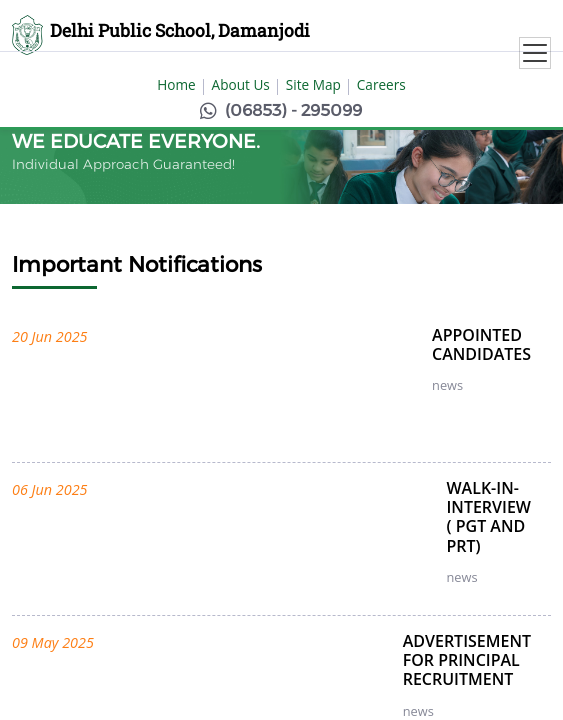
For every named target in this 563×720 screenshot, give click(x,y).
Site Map (313, 84)
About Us (241, 84)
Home (176, 84)
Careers (381, 84)
